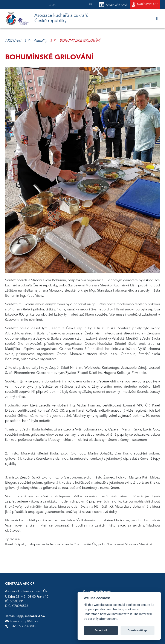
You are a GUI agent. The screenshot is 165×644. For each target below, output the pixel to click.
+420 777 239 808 (23, 626)
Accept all (101, 630)
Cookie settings (137, 630)
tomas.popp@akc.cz (24, 621)
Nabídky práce (145, 5)
